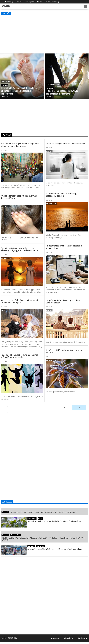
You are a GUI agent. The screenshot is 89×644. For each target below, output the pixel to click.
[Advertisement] (44, 34)
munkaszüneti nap (52, 2)
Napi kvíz (19, 2)
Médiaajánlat (68, 638)
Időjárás (40, 2)
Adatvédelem (82, 638)
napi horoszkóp (8, 2)
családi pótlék (30, 2)
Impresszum (56, 638)
